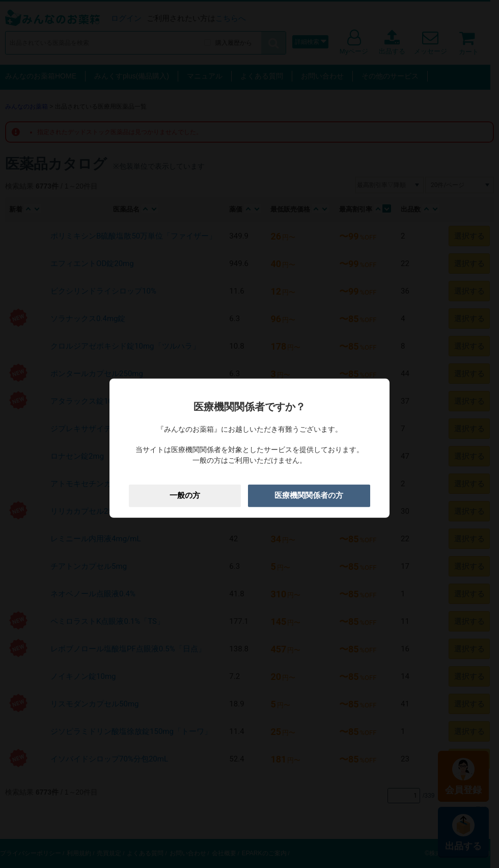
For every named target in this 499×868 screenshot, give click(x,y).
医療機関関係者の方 (309, 495)
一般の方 (185, 495)
